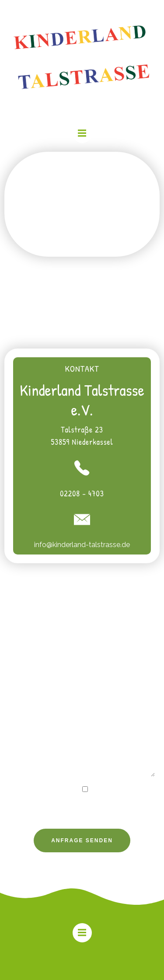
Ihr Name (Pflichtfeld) (82, 627)
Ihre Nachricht (82, 731)
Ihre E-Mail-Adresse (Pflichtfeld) (82, 664)
